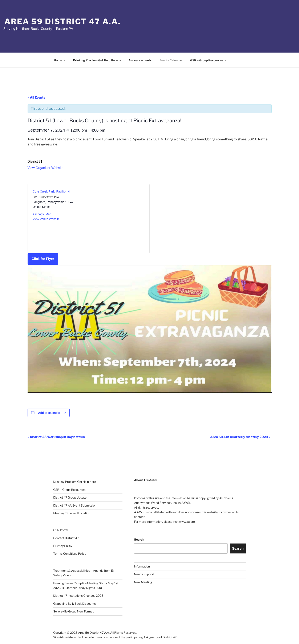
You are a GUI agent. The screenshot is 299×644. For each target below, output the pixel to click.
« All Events (36, 98)
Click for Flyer (43, 259)
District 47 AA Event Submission (75, 505)
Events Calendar (171, 60)
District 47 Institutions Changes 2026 (78, 596)
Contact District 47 (66, 538)
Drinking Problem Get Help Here (97, 60)
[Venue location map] (116, 216)
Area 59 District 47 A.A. (63, 21)
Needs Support (144, 574)
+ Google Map (42, 214)
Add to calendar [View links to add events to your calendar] (49, 413)
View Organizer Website (46, 168)
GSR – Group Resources (209, 60)
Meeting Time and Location (72, 513)
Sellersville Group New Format (73, 611)
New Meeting (143, 582)
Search (139, 539)
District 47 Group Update (70, 497)
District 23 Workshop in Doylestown (56, 437)
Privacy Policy (63, 546)
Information (142, 566)
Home (60, 60)
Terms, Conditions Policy (70, 554)
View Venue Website (46, 219)
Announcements (140, 60)
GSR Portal (61, 530)
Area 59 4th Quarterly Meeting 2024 (240, 437)
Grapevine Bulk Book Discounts (74, 604)
